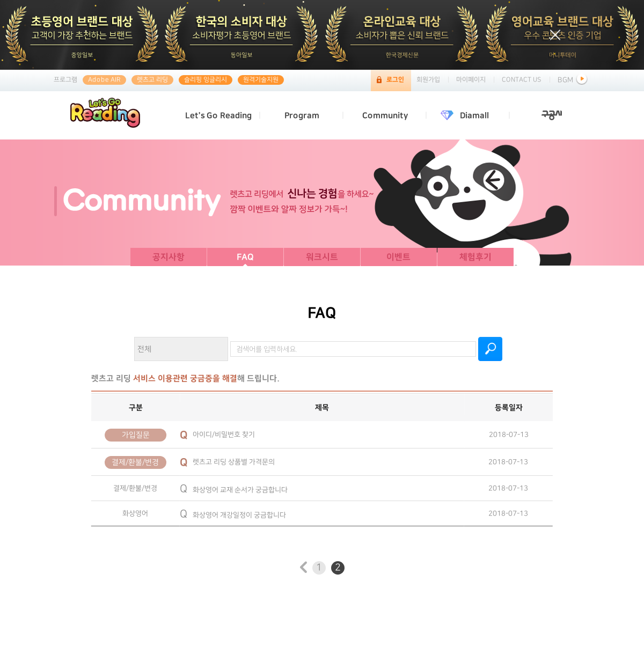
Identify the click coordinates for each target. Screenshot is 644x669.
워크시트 (322, 257)
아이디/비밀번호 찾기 (217, 434)
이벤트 (398, 257)
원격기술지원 (261, 80)
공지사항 (169, 257)
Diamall (474, 116)
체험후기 (475, 257)
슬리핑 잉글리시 (206, 80)
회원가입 (428, 80)
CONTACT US (522, 80)
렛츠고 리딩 (152, 80)
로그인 (395, 80)
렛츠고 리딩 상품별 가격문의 (227, 461)
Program (302, 116)
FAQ (245, 257)
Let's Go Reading (218, 116)
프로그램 (65, 80)
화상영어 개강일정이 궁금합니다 (233, 514)
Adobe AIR (104, 80)
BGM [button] (574, 80)
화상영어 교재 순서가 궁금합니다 (234, 489)
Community (385, 116)
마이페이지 (471, 80)
